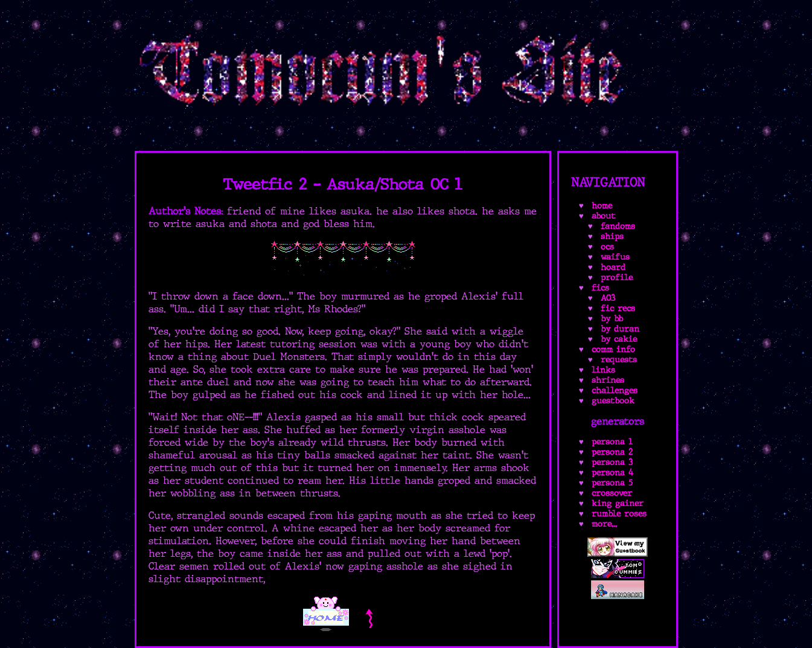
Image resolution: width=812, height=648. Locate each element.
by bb (612, 319)
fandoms (618, 226)
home (602, 206)
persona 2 (612, 452)
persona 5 (612, 483)
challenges (615, 390)
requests (619, 360)
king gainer (618, 503)
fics (600, 288)
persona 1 (612, 442)
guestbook (613, 401)
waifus (615, 257)
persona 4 (612, 473)
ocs (607, 247)
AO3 (608, 298)
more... (604, 524)
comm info (613, 349)
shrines (608, 380)
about (603, 216)
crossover (612, 493)
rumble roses (619, 514)
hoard (613, 267)
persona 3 (612, 462)
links (603, 370)
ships (612, 236)
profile (617, 277)
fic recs (618, 308)
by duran (620, 329)
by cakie (619, 339)
